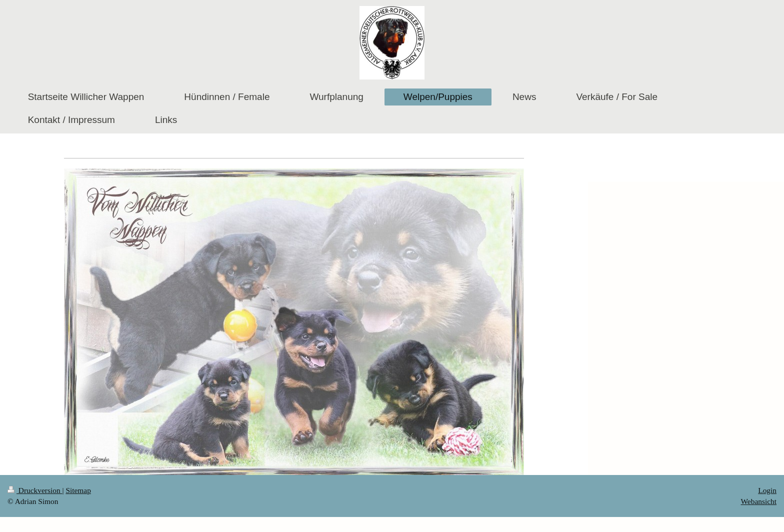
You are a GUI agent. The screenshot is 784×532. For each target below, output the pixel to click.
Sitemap (78, 490)
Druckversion (35, 490)
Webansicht (759, 501)
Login (767, 490)
